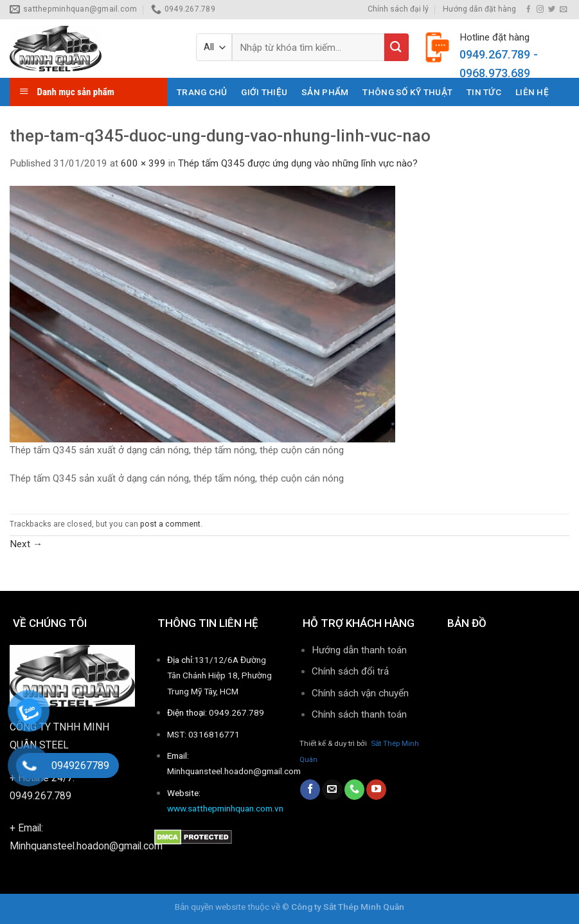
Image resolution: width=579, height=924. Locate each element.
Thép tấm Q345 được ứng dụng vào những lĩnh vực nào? (298, 163)
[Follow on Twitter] (552, 10)
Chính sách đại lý (398, 9)
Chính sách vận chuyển (360, 693)
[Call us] (354, 790)
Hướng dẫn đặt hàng (479, 9)
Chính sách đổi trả (350, 671)
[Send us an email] (563, 10)
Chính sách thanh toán (361, 714)
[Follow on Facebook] (529, 10)
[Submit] (396, 47)
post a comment (170, 524)
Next (26, 544)
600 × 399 (143, 163)
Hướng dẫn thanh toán (359, 650)
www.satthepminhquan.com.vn (225, 808)
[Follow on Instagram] (540, 10)
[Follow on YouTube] (376, 790)
